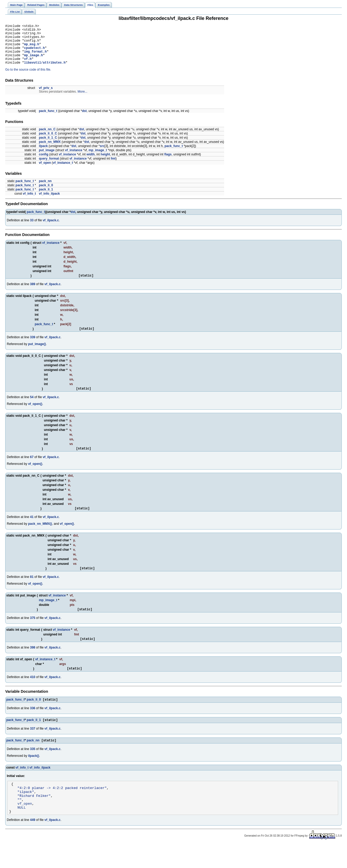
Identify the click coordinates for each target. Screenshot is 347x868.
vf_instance (74, 159)
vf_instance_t (63, 171)
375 (33, 632)
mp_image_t (98, 159)
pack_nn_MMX (50, 150)
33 (32, 229)
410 (33, 693)
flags (168, 163)
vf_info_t (29, 202)
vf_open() (35, 415)
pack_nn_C (47, 138)
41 (32, 529)
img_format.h (35, 58)
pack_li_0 (46, 194)
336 (33, 724)
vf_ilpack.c (51, 229)
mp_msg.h (32, 49)
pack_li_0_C (48, 142)
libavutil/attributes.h (45, 71)
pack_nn (45, 190)
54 (32, 408)
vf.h (28, 67)
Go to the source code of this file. (28, 78)
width (91, 163)
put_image (47, 159)
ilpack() (33, 773)
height (105, 163)
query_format (49, 167)
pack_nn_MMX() (40, 536)
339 (33, 347)
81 (32, 590)
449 (33, 843)
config (44, 163)
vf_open (45, 171)
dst (84, 120)
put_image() (37, 354)
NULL (22, 830)
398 (33, 662)
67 (32, 469)
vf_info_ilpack (49, 202)
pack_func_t (48, 120)
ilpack (43, 155)
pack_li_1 (46, 198)
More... (83, 100)
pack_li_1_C (48, 146)
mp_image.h (33, 62)
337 (33, 745)
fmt (113, 167)
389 (33, 294)
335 (33, 766)
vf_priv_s (46, 97)
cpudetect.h (34, 53)
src (102, 155)
